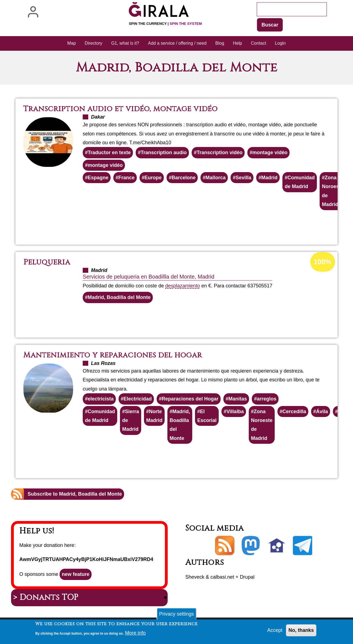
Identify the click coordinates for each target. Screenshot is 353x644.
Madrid (269, 178)
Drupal (247, 577)
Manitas (238, 399)
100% (323, 262)
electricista (101, 399)
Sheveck (195, 577)
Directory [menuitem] (93, 43)
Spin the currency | (165, 24)
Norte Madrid (154, 416)
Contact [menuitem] (259, 43)
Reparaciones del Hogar (190, 399)
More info (135, 634)
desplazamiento (183, 286)
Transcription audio (164, 153)
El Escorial (207, 416)
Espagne (98, 178)
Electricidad (138, 399)
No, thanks (301, 632)
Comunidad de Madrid (300, 182)
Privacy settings (176, 615)
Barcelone (184, 178)
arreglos (267, 399)
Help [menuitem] (238, 43)
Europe (153, 178)
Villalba (235, 411)
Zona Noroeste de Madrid (333, 191)
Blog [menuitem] (220, 43)
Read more (189, 225)
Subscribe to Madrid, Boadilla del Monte (75, 494)
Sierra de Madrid (131, 420)
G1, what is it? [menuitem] (125, 43)
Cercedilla (294, 411)
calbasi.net (222, 577)
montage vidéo (270, 153)
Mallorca (216, 178)
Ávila (322, 411)
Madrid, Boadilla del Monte (119, 297)
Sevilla (243, 178)
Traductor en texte (109, 153)
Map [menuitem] (72, 43)
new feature (76, 574)
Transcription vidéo (220, 153)
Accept (275, 632)
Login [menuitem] (280, 43)
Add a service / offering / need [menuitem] (177, 43)
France (126, 178)
